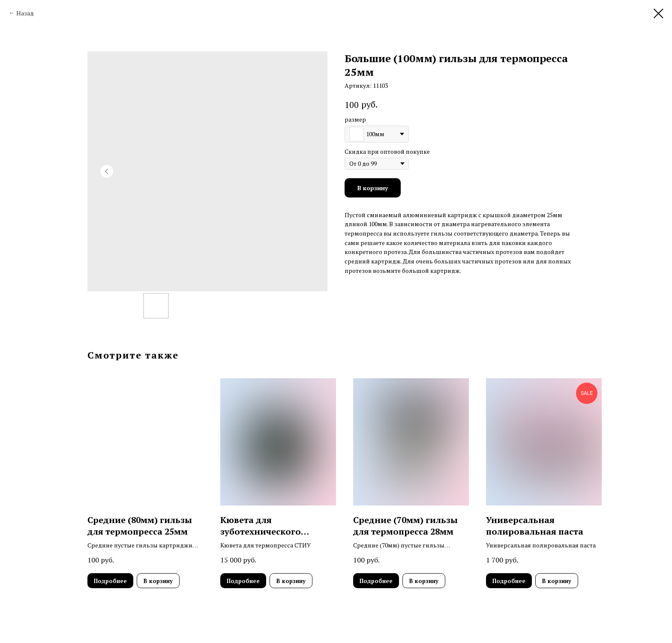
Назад (25, 13)
